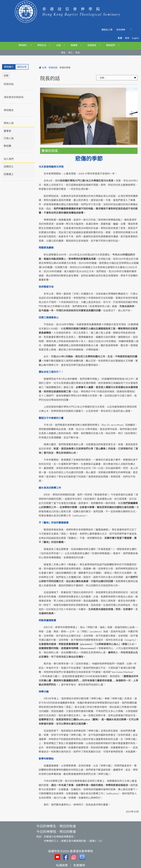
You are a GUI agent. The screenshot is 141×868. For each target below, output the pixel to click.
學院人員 (9, 123)
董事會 (7, 131)
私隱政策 (62, 865)
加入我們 (9, 159)
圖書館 (77, 45)
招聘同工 (9, 167)
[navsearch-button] (131, 30)
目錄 (6, 76)
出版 (62, 45)
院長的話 (9, 84)
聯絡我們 (114, 45)
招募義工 (9, 174)
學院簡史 (9, 110)
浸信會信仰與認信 (14, 97)
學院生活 (45, 45)
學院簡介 (26, 45)
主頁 (43, 68)
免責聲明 (79, 865)
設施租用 (95, 45)
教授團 (7, 146)
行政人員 (9, 138)
